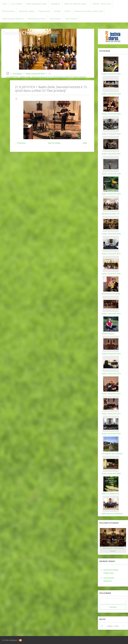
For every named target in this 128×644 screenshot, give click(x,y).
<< (102, 626)
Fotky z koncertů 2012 (111, 394)
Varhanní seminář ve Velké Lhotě (88, 11)
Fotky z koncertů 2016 (111, 274)
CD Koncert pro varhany (112, 454)
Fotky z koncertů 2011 (111, 414)
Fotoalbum (56, 4)
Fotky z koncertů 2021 (111, 154)
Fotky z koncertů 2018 (111, 234)
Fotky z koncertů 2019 (35, 74)
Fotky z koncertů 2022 (111, 134)
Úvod (4, 4)
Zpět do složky (54, 143)
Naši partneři (44, 11)
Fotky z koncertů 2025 (111, 74)
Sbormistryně (71, 19)
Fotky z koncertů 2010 (111, 434)
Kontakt (57, 11)
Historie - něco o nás (101, 4)
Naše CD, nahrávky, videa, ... (76, 4)
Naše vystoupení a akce (37, 4)
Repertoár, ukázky (27, 11)
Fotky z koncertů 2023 (111, 114)
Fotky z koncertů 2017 (111, 254)
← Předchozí (20, 143)
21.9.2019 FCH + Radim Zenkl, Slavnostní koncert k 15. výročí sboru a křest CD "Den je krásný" (46, 77)
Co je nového (16, 4)
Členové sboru (8, 11)
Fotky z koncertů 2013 (111, 374)
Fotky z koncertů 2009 (111, 474)
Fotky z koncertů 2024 (111, 94)
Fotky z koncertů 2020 (111, 174)
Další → (86, 143)
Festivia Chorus (21, 33)
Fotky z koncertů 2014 (111, 354)
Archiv (67, 11)
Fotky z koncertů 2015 (111, 314)
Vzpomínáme (55, 19)
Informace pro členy (36, 19)
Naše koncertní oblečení (13, 19)
